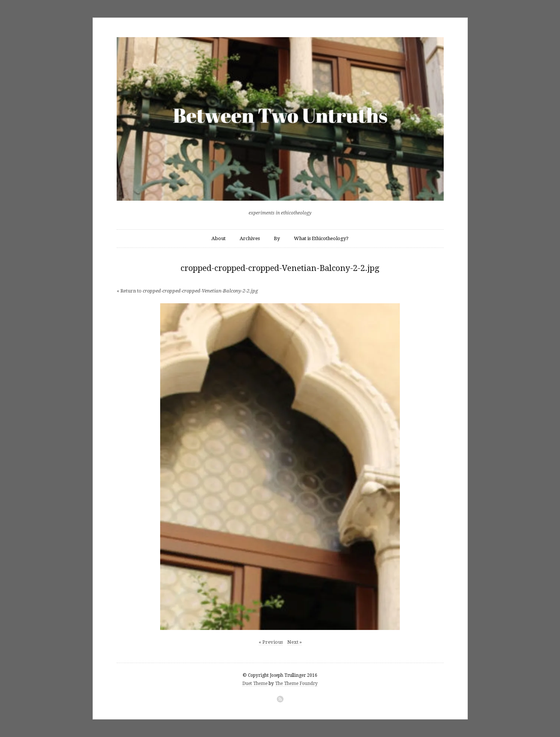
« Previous (271, 642)
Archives (250, 238)
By (277, 238)
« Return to (187, 291)
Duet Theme (255, 683)
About (219, 238)
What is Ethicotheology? (321, 238)
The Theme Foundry (296, 683)
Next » (294, 642)
